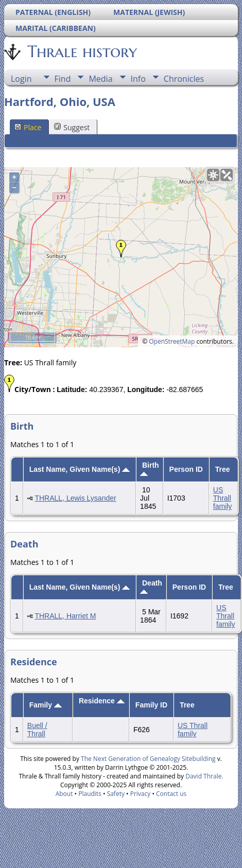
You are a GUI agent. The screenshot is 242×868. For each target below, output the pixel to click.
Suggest (72, 127)
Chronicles (184, 79)
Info (138, 79)
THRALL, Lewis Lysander (75, 498)
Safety (116, 794)
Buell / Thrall (37, 730)
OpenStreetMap (172, 341)
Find (63, 79)
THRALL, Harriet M (65, 616)
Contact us (171, 794)
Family (46, 705)
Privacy (141, 794)
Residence (102, 701)
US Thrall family (223, 498)
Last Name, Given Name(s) (80, 469)
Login (21, 79)
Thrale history (81, 51)
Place (28, 127)
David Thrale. (204, 776)
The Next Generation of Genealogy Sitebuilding (148, 759)
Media (100, 79)
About (64, 794)
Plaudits (90, 794)
